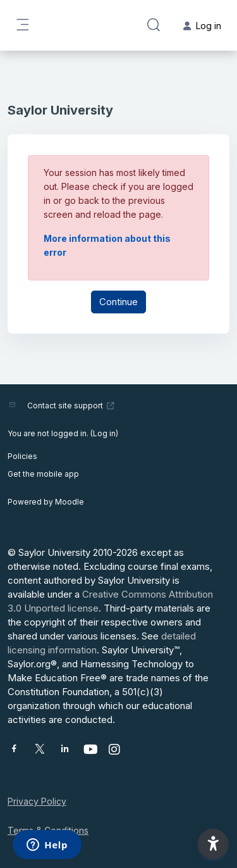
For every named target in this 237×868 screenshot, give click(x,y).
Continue (118, 302)
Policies (22, 456)
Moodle (70, 502)
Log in (104, 433)
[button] (154, 25)
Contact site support (71, 406)
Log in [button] (202, 26)
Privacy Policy (37, 801)
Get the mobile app (43, 474)
